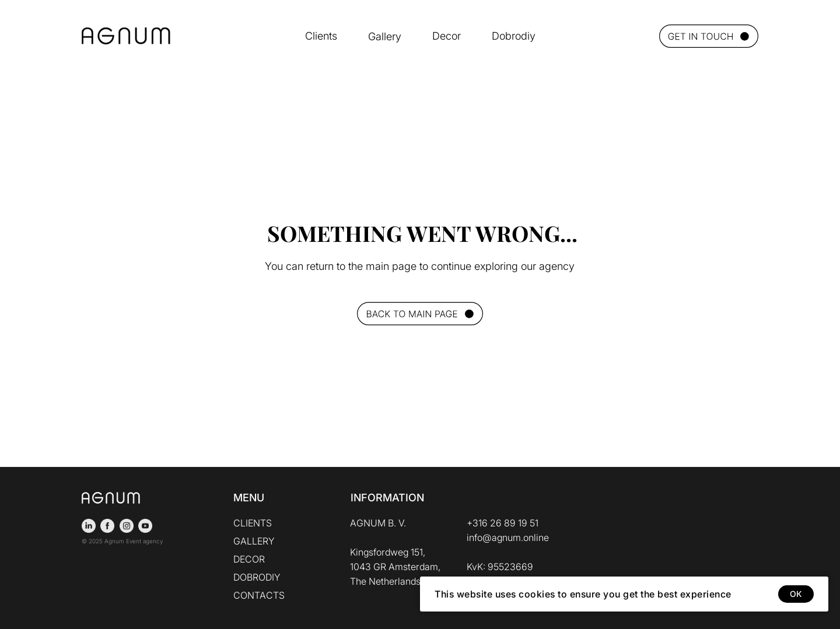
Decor (447, 36)
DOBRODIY (257, 577)
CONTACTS (259, 595)
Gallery (385, 36)
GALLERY (254, 541)
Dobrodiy (514, 36)
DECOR (249, 559)
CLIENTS (253, 523)
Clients (321, 36)
